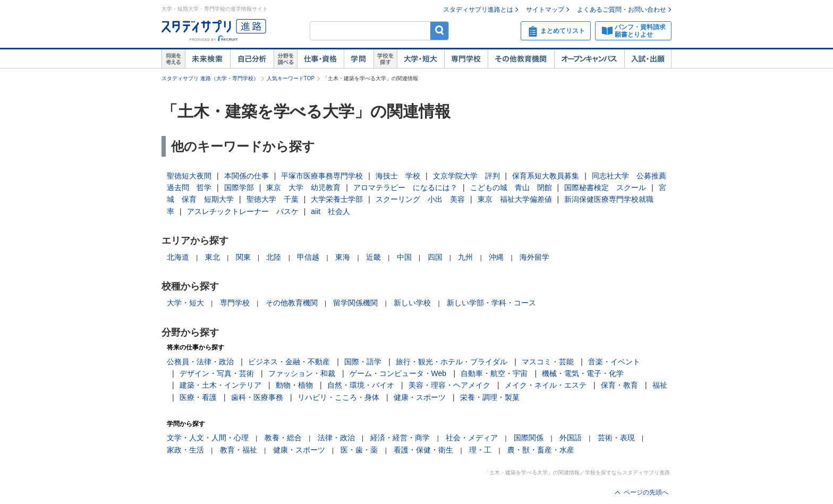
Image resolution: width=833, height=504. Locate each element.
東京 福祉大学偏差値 (515, 199)
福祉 (660, 385)
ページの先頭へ (646, 492)
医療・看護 (198, 397)
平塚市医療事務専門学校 (322, 176)
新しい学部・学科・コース (491, 303)
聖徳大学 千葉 (273, 199)
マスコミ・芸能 (548, 362)
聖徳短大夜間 (189, 176)
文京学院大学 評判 (466, 176)
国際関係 (529, 438)
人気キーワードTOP (291, 78)
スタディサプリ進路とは (478, 10)
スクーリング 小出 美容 (420, 199)
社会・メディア (472, 438)
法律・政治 (336, 438)
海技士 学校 (398, 176)
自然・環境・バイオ (361, 385)
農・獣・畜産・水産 (541, 450)
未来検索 (207, 59)
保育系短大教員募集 (546, 176)
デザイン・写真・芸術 (217, 373)
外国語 (571, 438)
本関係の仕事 (246, 176)
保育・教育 (619, 385)
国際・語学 (363, 362)
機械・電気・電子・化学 (583, 373)
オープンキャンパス (589, 59)
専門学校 (466, 59)
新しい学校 (412, 303)
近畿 (373, 257)
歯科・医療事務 (257, 397)
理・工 (480, 450)
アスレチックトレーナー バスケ (243, 211)
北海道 (178, 257)
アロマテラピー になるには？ (405, 187)
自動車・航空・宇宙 (494, 373)
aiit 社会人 (330, 211)
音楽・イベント (614, 362)
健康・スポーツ (420, 397)
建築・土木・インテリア (220, 385)
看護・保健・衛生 (423, 450)
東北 (212, 257)
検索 (440, 31)
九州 (465, 257)
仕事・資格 (320, 59)
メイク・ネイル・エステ (546, 385)
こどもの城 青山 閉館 (511, 187)
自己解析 (252, 59)
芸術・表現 (616, 438)
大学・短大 (420, 59)
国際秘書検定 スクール (605, 187)
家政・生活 (185, 450)
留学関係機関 (355, 303)
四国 (435, 257)
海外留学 (534, 257)
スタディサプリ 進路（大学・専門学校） (210, 78)
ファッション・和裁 (302, 373)
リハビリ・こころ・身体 (338, 397)
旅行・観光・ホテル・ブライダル (452, 362)
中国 (404, 257)
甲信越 (308, 257)
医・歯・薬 (359, 450)
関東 (243, 257)
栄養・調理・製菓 (490, 397)
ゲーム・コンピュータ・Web (398, 373)
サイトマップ (545, 10)
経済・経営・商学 (400, 438)
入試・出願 (648, 59)
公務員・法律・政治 (200, 362)
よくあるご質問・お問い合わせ (622, 10)
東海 (343, 257)
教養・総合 (283, 438)
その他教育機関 (521, 59)
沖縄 (496, 257)
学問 (359, 59)
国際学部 (239, 187)
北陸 (274, 257)
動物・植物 (294, 385)
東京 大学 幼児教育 (303, 187)
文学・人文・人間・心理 (208, 438)
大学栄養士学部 (337, 199)
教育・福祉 (239, 450)
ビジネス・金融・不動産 (289, 362)
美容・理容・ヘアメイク (449, 385)
